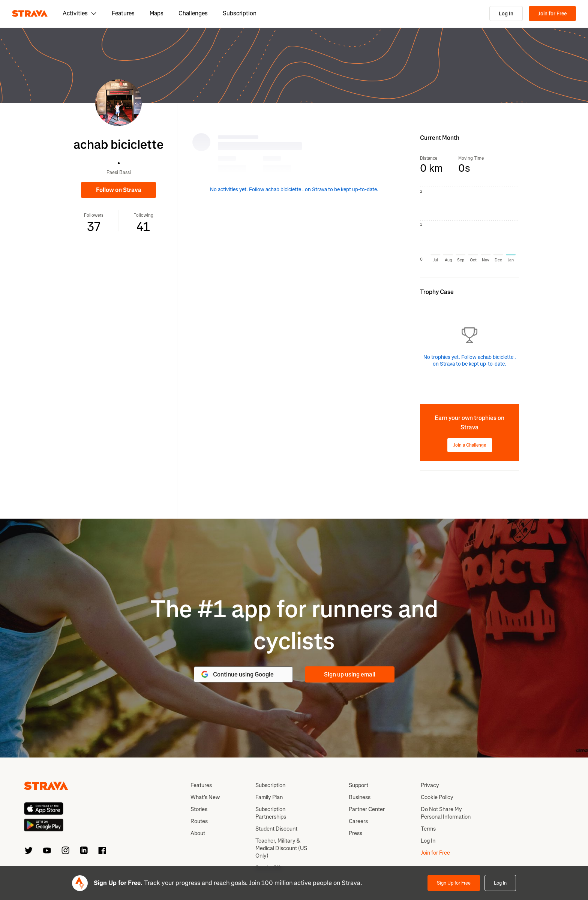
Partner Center (367, 809)
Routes (199, 821)
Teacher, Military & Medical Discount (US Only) (281, 848)
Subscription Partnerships (271, 813)
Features (123, 13)
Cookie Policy (437, 797)
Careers (358, 821)
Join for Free (552, 14)
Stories (199, 809)
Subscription (240, 13)
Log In (506, 14)
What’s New (205, 797)
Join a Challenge (470, 445)
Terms (428, 829)
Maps (157, 13)
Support (358, 785)
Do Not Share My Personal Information (446, 813)
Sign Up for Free (454, 883)
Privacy (430, 785)
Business (360, 797)
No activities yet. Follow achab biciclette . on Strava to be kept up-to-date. (294, 190)
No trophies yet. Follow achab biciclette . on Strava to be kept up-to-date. (470, 361)
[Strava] (30, 13)
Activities (80, 13)
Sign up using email (350, 674)
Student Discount (276, 829)
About (198, 833)
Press (355, 833)
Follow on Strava (119, 190)
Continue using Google (237, 674)
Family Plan (269, 797)
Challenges (193, 13)
